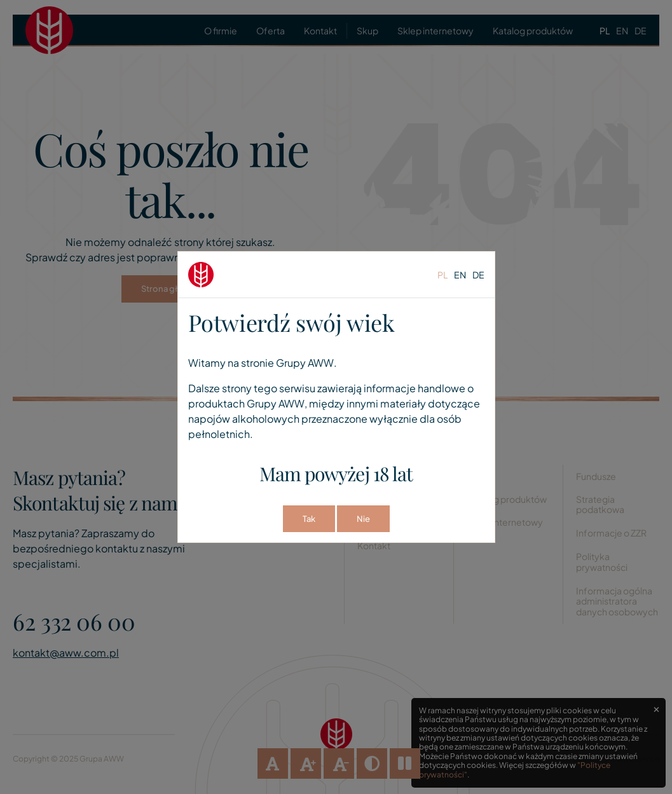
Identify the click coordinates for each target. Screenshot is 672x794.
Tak (309, 519)
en (460, 275)
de (478, 275)
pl (442, 275)
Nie (363, 519)
